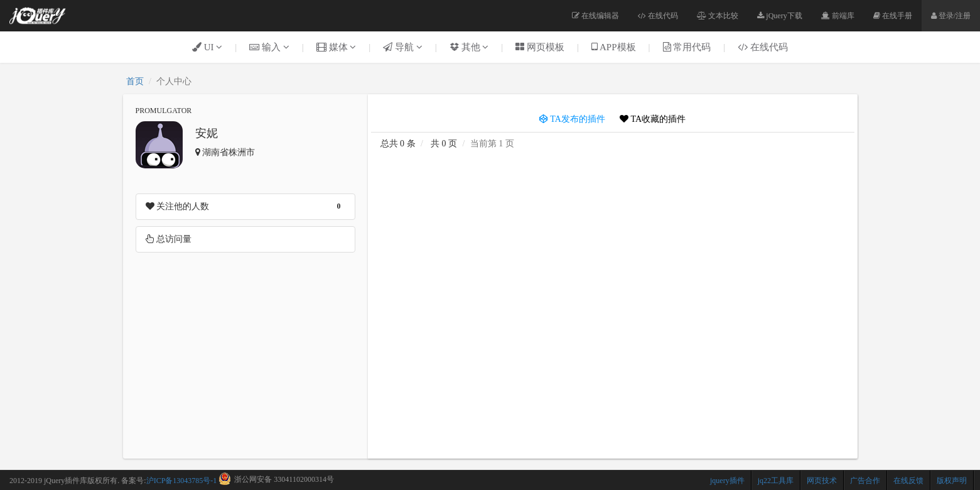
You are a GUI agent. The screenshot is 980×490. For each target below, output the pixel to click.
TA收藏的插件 (653, 119)
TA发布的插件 (572, 119)
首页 (135, 81)
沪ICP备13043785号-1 (182, 481)
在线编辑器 (595, 16)
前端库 (838, 16)
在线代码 (658, 16)
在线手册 (893, 16)
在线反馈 (908, 481)
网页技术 (822, 481)
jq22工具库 (776, 481)
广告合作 (865, 481)
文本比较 (718, 16)
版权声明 (952, 481)
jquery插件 (727, 481)
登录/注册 (951, 16)
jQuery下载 (779, 16)
